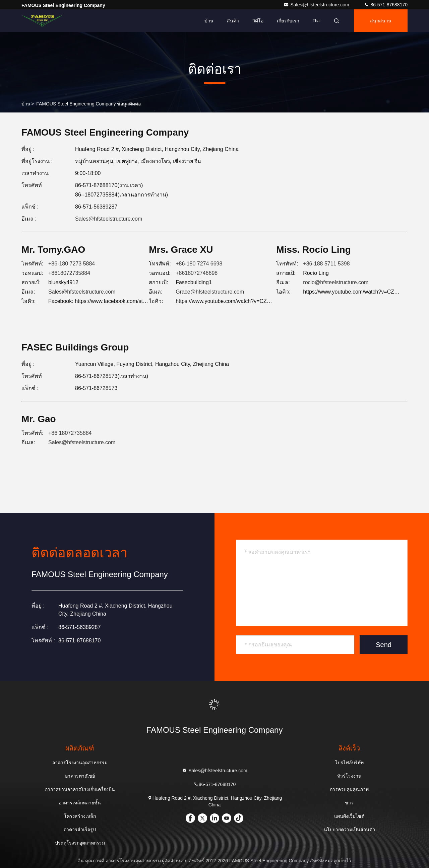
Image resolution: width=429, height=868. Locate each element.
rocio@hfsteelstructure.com (336, 282)
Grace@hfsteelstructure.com (210, 292)
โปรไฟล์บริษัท (349, 763)
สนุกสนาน (381, 21)
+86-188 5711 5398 (326, 264)
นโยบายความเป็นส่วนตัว (349, 830)
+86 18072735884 (70, 433)
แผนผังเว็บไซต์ (349, 816)
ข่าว (349, 803)
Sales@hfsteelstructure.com (317, 5)
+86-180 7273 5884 (72, 264)
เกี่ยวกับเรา (288, 21)
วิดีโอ (258, 21)
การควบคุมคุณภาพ (349, 789)
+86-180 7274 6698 (199, 264)
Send (384, 645)
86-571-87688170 (386, 5)
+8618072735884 (69, 273)
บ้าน (209, 21)
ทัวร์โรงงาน (349, 776)
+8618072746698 (197, 273)
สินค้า (233, 21)
